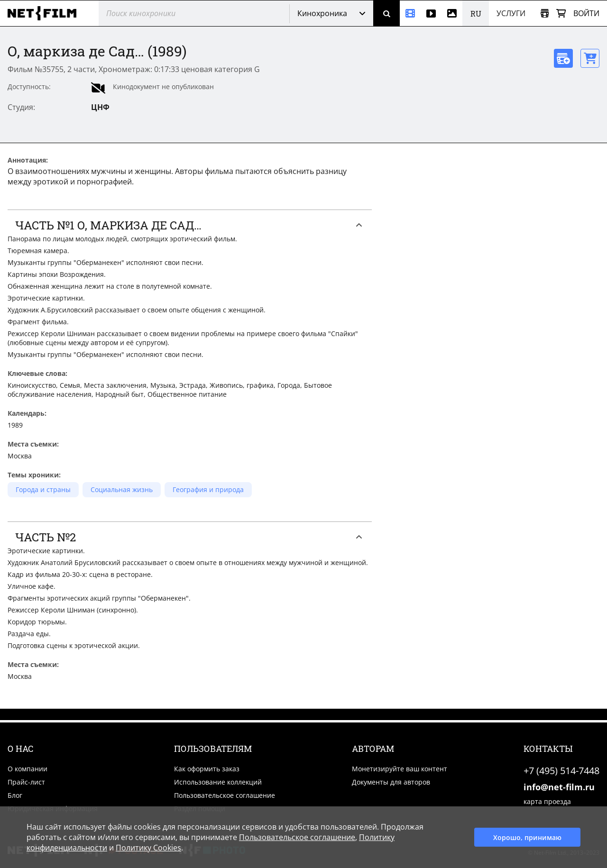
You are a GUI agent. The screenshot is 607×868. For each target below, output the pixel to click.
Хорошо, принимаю (527, 837)
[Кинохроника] (410, 13)
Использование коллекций (218, 782)
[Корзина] (561, 14)
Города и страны (43, 489)
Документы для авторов (391, 782)
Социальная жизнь (122, 489)
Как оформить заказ (207, 769)
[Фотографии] (452, 13)
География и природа (208, 489)
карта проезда (547, 801)
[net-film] (46, 13)
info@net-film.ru (559, 787)
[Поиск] (386, 13)
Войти (586, 13)
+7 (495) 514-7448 (561, 771)
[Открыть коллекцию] (545, 14)
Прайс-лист (26, 782)
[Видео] (431, 13)
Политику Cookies (148, 848)
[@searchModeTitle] (190, 13)
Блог (15, 795)
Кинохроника (322, 13)
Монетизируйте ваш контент (400, 769)
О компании (28, 769)
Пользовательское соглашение (225, 795)
